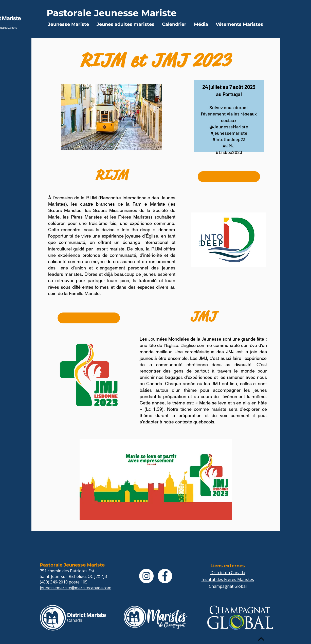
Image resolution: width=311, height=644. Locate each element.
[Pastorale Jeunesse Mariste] (112, 13)
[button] (68, 24)
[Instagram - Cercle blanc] (146, 576)
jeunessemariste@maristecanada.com (76, 588)
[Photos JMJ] (89, 318)
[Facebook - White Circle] (165, 576)
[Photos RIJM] (229, 177)
